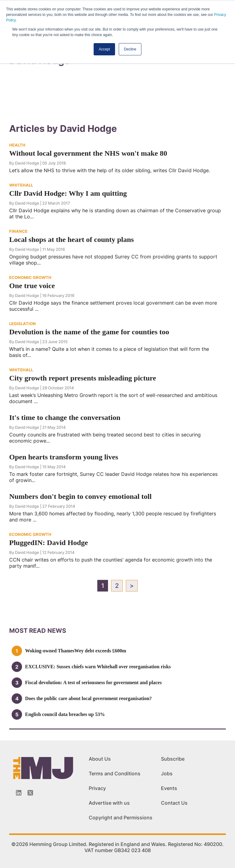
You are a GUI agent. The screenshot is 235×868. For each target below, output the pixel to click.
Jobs (167, 773)
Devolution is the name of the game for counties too (89, 332)
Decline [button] (130, 49)
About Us (100, 759)
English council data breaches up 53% (65, 714)
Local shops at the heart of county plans (71, 239)
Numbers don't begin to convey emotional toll (80, 496)
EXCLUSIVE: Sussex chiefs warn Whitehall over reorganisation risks (98, 667)
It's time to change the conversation (65, 417)
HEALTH (17, 145)
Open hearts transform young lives (64, 457)
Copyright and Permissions (121, 818)
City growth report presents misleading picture (83, 378)
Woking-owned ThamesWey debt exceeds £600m (76, 651)
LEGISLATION (22, 324)
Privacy (97, 788)
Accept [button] (104, 49)
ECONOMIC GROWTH (30, 277)
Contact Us (174, 803)
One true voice (32, 286)
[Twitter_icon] (30, 793)
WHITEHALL (21, 185)
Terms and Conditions (115, 773)
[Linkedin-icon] (19, 793)
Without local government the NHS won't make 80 (88, 153)
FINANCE (18, 231)
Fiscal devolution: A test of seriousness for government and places (93, 683)
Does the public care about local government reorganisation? (88, 698)
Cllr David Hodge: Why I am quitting (68, 193)
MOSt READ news (38, 631)
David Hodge (27, 163)
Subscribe (173, 759)
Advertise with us (109, 803)
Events (169, 788)
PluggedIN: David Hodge (48, 543)
